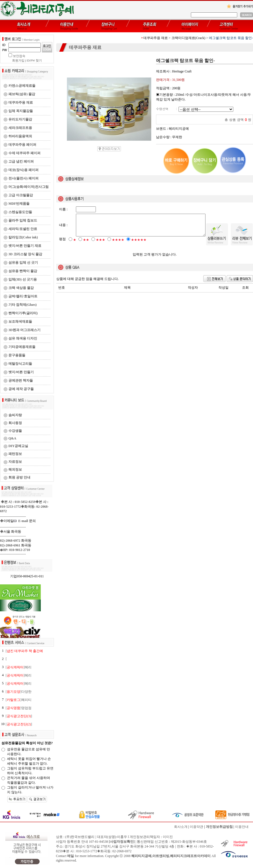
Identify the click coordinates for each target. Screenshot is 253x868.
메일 (71, 856)
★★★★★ (139, 245)
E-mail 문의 (25, 521)
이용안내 (242, 827)
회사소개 (181, 827)
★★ (86, 245)
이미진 (168, 837)
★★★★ (118, 245)
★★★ (100, 245)
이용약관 (196, 827)
